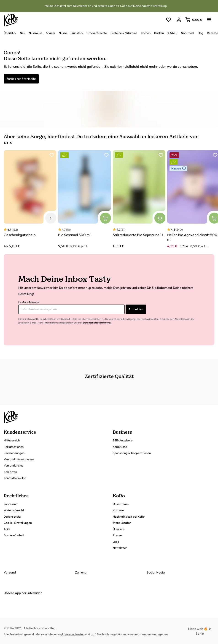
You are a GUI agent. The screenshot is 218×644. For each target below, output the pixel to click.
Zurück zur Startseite (21, 79)
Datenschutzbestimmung (97, 323)
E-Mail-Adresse (29, 302)
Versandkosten (74, 634)
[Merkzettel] (168, 20)
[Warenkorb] (194, 20)
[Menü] (209, 18)
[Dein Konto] (179, 20)
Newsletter (80, 6)
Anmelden (136, 309)
